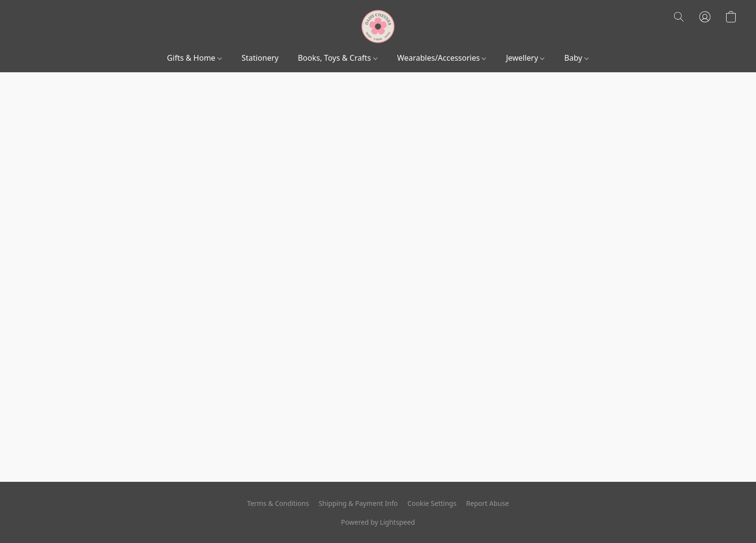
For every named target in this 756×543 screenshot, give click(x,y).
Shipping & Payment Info (358, 503)
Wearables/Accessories (442, 58)
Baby (576, 58)
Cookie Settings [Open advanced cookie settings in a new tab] (432, 503)
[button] (378, 26)
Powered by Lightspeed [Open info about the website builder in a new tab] (378, 522)
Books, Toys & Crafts (338, 58)
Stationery (260, 58)
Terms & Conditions (278, 503)
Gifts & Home (194, 58)
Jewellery (525, 58)
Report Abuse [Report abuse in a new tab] (488, 503)
